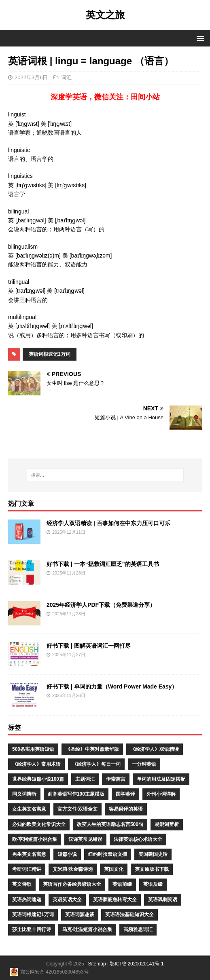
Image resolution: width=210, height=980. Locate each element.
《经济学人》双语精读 (155, 749)
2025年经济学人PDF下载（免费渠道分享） (101, 605)
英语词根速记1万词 (50, 354)
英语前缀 (122, 884)
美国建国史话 (153, 854)
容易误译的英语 (126, 809)
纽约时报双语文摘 (108, 854)
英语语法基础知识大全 (129, 915)
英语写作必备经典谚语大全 (72, 884)
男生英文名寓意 (29, 854)
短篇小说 (67, 854)
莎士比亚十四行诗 (32, 929)
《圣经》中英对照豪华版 (92, 749)
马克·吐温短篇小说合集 (87, 929)
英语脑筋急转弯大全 (115, 900)
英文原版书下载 (152, 869)
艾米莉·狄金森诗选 (73, 869)
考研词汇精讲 (27, 869)
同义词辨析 (24, 794)
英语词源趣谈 (80, 915)
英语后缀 (153, 884)
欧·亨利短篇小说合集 (35, 839)
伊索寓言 (116, 779)
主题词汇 (85, 779)
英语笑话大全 (67, 900)
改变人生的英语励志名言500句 (110, 824)
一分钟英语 (144, 764)
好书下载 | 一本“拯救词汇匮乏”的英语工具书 (103, 564)
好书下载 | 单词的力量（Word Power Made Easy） (112, 686)
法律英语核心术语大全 (138, 839)
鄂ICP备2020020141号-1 (137, 964)
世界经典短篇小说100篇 (38, 779)
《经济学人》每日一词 (96, 764)
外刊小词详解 (161, 794)
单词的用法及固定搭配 (161, 779)
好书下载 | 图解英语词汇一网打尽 (89, 646)
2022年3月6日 (31, 77)
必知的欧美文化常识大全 (39, 824)
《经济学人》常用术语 (36, 764)
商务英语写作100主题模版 (76, 794)
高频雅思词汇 (138, 929)
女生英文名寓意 (29, 809)
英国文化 (114, 869)
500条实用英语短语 (33, 749)
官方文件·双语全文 (77, 809)
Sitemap (97, 964)
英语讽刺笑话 (163, 900)
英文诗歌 (22, 884)
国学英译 (125, 794)
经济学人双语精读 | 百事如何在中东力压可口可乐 (108, 523)
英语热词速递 (27, 900)
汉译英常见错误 (85, 839)
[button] (199, 38)
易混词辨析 (167, 824)
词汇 (66, 77)
